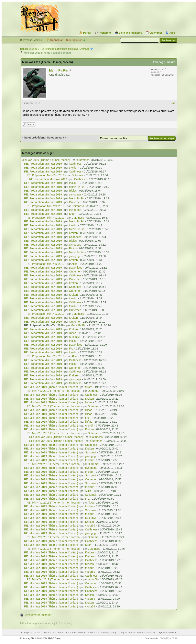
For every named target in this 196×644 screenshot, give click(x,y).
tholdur (73, 168)
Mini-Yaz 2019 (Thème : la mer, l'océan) (46, 160)
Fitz (71, 349)
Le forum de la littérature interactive (60, 49)
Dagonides (76, 268)
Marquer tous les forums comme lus (137, 633)
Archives (85, 49)
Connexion (57, 40)
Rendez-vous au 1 (30, 49)
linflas (73, 333)
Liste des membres (130, 33)
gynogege (75, 194)
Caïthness (75, 164)
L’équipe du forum (31, 633)
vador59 (90, 526)
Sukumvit (75, 337)
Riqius (73, 191)
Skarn (73, 214)
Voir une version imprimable (38, 615)
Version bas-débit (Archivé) (102, 633)
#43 (173, 103)
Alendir (89, 426)
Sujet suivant (55, 138)
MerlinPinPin (59, 70)
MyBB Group (54, 638)
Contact (47, 633)
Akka (75, 264)
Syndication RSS (167, 633)
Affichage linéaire (164, 62)
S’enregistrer (74, 40)
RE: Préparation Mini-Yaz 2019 (43, 164)
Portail (87, 33)
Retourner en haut (76, 633)
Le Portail (58, 633)
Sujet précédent (34, 138)
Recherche (105, 33)
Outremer (83, 160)
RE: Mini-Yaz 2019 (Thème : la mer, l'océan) (51, 387)
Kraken (73, 233)
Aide (172, 33)
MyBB (31, 638)
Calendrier (156, 33)
